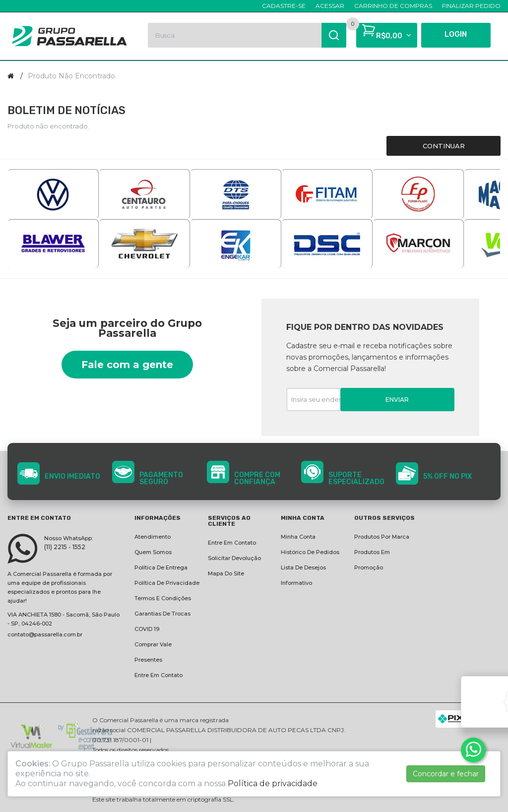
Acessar (330, 6)
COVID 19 (147, 629)
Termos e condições (163, 598)
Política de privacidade (167, 583)
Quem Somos (153, 552)
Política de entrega (161, 567)
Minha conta (298, 537)
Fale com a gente (127, 365)
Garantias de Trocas (162, 614)
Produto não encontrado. (72, 76)
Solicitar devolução (234, 558)
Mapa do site (226, 573)
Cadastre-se (284, 6)
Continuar (444, 146)
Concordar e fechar (446, 774)
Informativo (296, 583)
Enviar (397, 400)
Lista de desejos (303, 567)
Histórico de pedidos (310, 552)
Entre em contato (159, 675)
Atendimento (153, 537)
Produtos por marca (382, 537)
